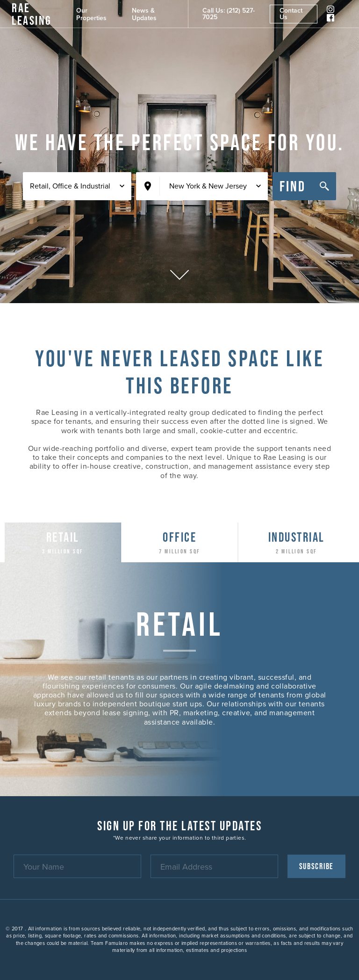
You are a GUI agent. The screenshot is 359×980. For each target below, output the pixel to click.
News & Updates (144, 14)
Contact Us (291, 14)
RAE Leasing (32, 14)
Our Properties (91, 14)
